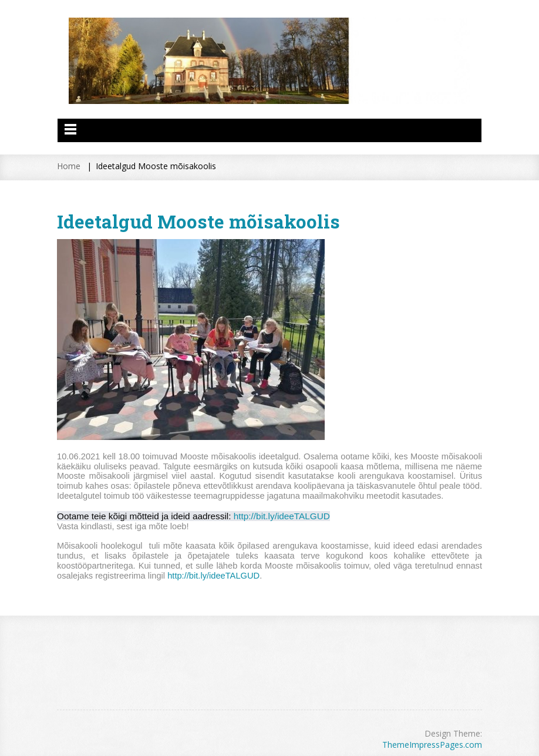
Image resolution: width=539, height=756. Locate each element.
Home (69, 166)
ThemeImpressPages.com (432, 745)
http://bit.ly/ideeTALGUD (282, 516)
